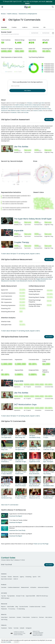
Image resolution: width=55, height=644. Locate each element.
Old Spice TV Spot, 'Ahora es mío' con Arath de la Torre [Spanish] (35, 497)
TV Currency (12, 609)
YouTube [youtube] (16, 628)
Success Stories (24, 607)
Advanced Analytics (43, 587)
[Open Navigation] (2, 7)
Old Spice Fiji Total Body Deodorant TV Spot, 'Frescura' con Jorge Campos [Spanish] (35, 485)
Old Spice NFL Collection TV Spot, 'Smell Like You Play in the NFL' (49, 449)
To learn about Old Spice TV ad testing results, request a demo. (21, 254)
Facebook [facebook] (4, 628)
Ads (44, 27)
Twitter (19, 113)
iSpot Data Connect (7, 579)
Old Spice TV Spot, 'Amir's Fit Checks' (21, 485)
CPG (39, 577)
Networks (16, 577)
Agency (22, 577)
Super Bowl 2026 (30, 596)
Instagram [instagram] (29, 628)
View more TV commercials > (10, 505)
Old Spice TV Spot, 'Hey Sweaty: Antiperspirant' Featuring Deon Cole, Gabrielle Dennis (49, 473)
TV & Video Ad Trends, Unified (18, 520)
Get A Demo (27, 91)
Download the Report (16, 516)
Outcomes (36, 27)
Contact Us (34, 617)
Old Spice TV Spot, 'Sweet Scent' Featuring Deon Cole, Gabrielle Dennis (21, 473)
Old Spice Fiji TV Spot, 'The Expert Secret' (48, 461)
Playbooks (4, 609)
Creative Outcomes (35, 607)
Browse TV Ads (20, 596)
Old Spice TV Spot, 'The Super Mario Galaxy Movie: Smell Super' (7, 437)
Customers (12, 617)
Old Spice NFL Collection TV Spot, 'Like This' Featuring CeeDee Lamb (21, 461)
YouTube (26, 113)
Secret (42, 107)
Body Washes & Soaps (45, 109)
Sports (35, 577)
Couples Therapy (22, 242)
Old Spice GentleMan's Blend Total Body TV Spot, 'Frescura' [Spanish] (49, 485)
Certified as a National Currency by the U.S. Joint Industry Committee (19, 633)
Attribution (33, 587)
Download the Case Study (17, 530)
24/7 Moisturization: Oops (25, 405)
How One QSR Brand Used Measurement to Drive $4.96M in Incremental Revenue (31, 527)
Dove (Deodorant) (18, 107)
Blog (17, 607)
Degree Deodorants (7, 107)
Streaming (28, 577)
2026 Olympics (5, 598)
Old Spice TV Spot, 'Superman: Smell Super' (35, 461)
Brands (10, 577)
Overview (4, 27)
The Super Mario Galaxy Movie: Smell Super (33, 219)
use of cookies (7, 642)
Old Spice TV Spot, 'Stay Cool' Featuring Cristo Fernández (7, 449)
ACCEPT (17, 642)
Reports (3, 607)
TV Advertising (21, 609)
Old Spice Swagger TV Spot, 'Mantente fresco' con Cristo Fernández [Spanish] (7, 473)
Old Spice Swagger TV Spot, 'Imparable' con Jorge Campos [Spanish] (49, 437)
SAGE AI (16, 579)
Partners (41, 617)
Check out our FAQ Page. (41, 544)
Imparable (19, 231)
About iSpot (4, 617)
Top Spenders (11, 596)
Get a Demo (49, 119)
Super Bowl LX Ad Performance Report (21, 514)
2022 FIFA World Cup (42, 596)
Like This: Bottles (21, 147)
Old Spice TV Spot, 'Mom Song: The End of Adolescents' (21, 437)
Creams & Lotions (25, 111)
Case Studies (11, 607)
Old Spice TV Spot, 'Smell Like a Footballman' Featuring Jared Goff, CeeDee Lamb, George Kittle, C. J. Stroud (7, 461)
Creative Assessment (14, 587)
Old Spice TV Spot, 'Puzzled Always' (49, 497)
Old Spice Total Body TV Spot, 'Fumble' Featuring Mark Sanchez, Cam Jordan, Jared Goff (7, 485)
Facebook (14, 113)
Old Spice (30, 103)
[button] (42, 33)
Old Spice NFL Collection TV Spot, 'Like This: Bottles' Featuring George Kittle (35, 449)
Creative (14, 27)
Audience (25, 27)
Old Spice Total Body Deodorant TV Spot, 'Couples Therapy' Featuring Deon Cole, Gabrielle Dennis (35, 473)
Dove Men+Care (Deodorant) (32, 107)
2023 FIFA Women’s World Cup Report (21, 534)
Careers (19, 617)
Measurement (25, 587)
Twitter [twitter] (10, 628)
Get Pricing (4, 620)
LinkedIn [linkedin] (22, 628)
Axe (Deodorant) (40, 281)
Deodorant (4, 111)
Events (44, 607)
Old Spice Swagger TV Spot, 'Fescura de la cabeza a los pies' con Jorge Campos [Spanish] (21, 497)
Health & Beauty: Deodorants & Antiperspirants (28, 105)
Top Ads (3, 596)
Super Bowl (41, 103)
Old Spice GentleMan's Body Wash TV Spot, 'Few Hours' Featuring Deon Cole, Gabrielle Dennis (35, 437)
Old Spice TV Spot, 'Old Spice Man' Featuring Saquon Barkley (21, 449)
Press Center (26, 617)
